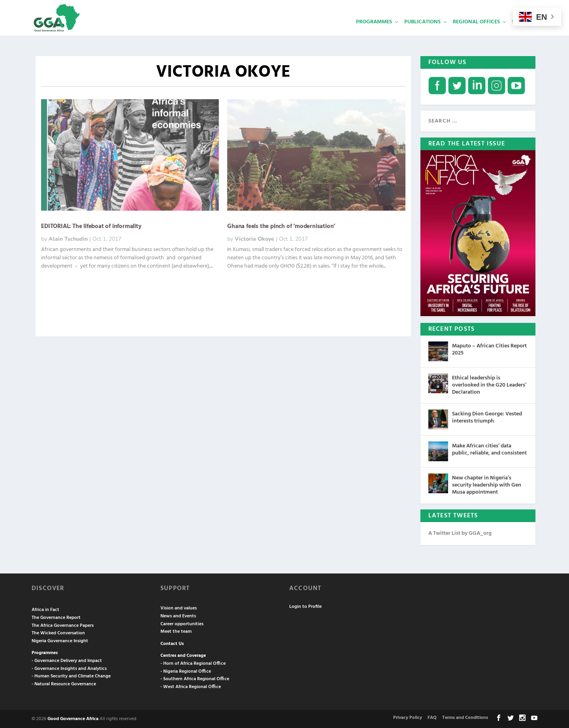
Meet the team (176, 631)
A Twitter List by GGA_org (460, 533)
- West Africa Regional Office (191, 686)
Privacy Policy (408, 717)
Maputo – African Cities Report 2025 (489, 349)
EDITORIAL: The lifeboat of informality (91, 226)
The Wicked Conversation (58, 632)
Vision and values (179, 607)
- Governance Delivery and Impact (67, 660)
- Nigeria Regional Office (186, 671)
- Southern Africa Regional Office (195, 678)
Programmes (374, 34)
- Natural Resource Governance (64, 683)
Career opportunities (182, 623)
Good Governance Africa (73, 718)
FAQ (432, 717)
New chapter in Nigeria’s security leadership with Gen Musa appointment (487, 484)
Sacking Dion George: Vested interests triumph (487, 417)
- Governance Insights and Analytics (69, 668)
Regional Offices (476, 34)
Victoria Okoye (254, 238)
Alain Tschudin (68, 238)
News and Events (178, 615)
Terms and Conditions (465, 717)
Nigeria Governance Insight (60, 640)
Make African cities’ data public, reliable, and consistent (489, 449)
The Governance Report (56, 617)
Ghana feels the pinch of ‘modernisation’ (281, 226)
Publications (422, 34)
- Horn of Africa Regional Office (193, 663)
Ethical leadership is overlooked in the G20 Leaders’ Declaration (489, 384)
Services (524, 34)
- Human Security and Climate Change (71, 675)
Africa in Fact (45, 609)
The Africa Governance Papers (63, 625)
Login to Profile (305, 606)
